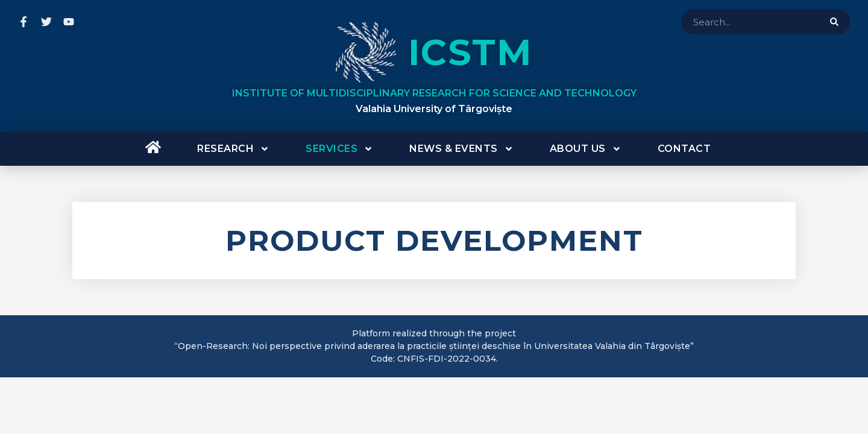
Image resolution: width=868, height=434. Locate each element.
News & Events (461, 149)
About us (586, 149)
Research (233, 149)
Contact (684, 149)
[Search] (834, 22)
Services (339, 149)
